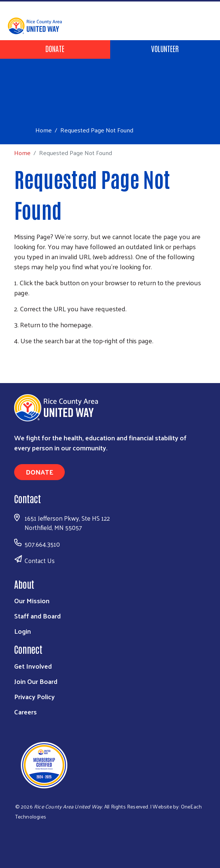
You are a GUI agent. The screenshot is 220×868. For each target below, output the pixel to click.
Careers (25, 712)
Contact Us (40, 560)
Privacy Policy (34, 696)
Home (44, 130)
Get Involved (33, 666)
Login (23, 631)
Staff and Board (37, 616)
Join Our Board (36, 681)
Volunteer (165, 48)
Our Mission (32, 600)
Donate (55, 48)
